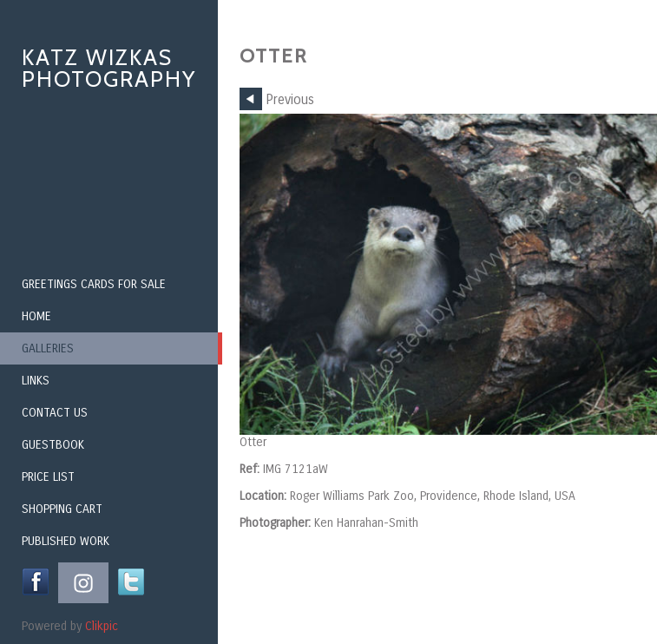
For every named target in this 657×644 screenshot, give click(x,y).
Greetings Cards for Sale (94, 284)
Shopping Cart (62, 509)
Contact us (55, 413)
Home (36, 316)
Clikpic (102, 626)
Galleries (48, 348)
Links (36, 381)
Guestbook (53, 445)
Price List (48, 477)
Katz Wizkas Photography (109, 68)
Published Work (66, 541)
